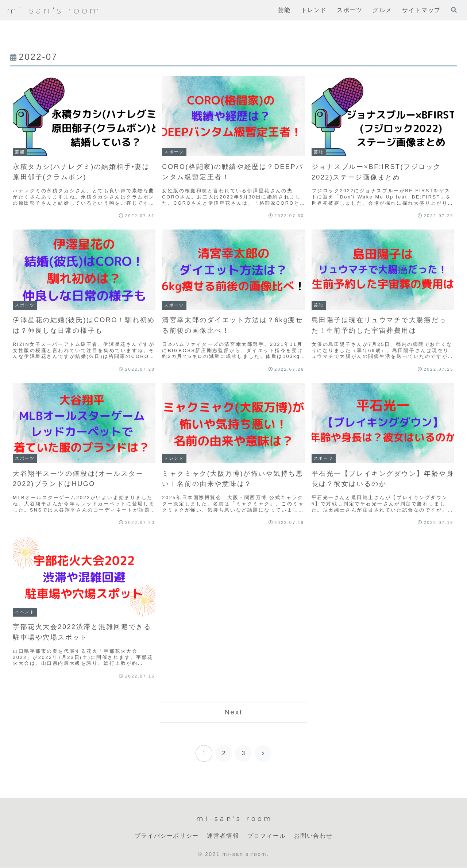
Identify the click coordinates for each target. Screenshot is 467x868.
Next (233, 712)
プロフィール (267, 836)
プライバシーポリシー (167, 836)
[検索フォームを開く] (454, 10)
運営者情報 (223, 836)
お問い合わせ (313, 836)
